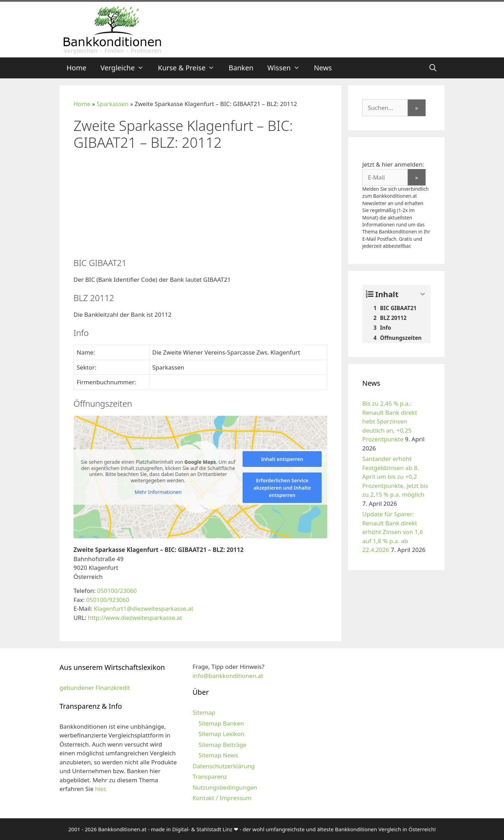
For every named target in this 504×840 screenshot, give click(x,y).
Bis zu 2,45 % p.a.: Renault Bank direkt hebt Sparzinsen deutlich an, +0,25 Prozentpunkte (390, 421)
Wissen (287, 68)
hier (100, 789)
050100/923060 (108, 600)
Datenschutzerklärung (224, 766)
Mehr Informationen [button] (158, 492)
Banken (241, 68)
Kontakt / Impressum (222, 798)
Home (76, 68)
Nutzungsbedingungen (225, 787)
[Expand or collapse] (423, 294)
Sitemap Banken (221, 723)
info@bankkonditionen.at (228, 676)
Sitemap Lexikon (221, 734)
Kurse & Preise (190, 68)
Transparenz (210, 776)
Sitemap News (218, 755)
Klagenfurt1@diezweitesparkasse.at (144, 608)
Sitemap (204, 712)
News (323, 68)
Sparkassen (113, 104)
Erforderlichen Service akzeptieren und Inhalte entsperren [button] (282, 488)
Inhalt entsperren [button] (282, 459)
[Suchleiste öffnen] (433, 68)
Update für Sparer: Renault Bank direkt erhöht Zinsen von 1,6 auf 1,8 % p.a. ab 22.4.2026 (393, 532)
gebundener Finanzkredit (95, 688)
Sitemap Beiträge (222, 745)
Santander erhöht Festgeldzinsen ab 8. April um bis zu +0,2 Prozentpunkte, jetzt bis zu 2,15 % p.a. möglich (395, 477)
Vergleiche (126, 68)
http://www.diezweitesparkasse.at (135, 618)
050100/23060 (117, 591)
